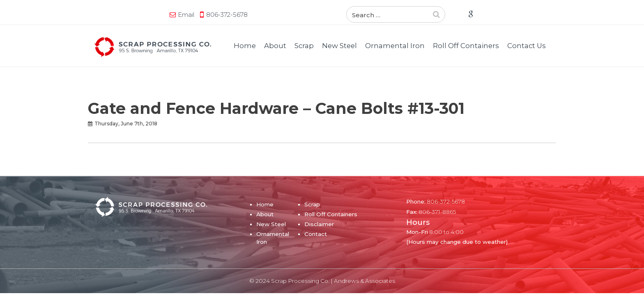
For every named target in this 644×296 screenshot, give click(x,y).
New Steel (339, 46)
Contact (316, 234)
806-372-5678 (151, 15)
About (275, 46)
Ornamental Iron (395, 46)
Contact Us (527, 46)
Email (110, 15)
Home (245, 46)
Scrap (304, 46)
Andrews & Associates (365, 281)
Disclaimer (319, 224)
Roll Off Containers (466, 46)
